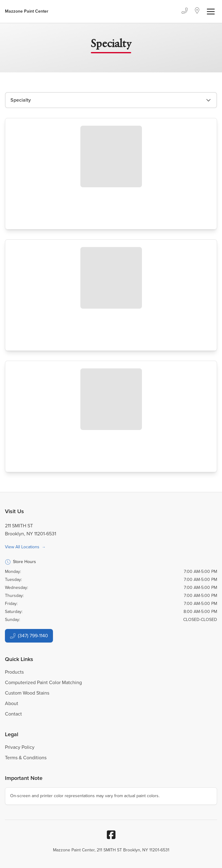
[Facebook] (111, 835)
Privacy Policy (20, 747)
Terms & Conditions (26, 758)
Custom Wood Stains (27, 693)
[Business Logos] (27, 11)
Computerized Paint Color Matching (43, 682)
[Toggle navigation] (211, 12)
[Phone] (184, 11)
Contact (13, 714)
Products (14, 672)
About (12, 703)
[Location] (197, 11)
